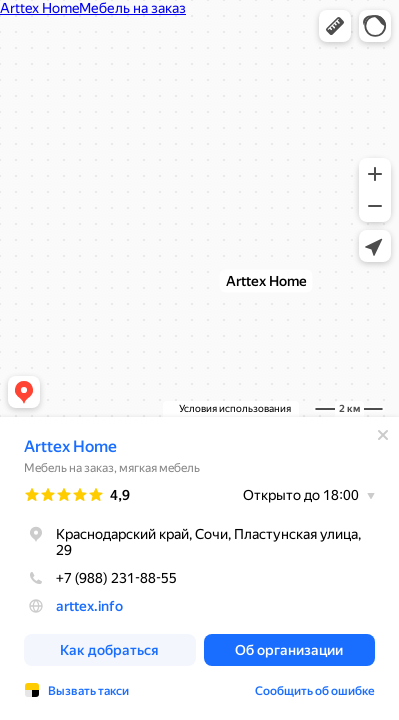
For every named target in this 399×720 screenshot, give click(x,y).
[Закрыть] (383, 435)
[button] (335, 26)
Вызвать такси (88, 691)
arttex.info (89, 606)
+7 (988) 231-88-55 (100, 578)
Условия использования (235, 408)
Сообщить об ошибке (315, 691)
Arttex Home (70, 446)
